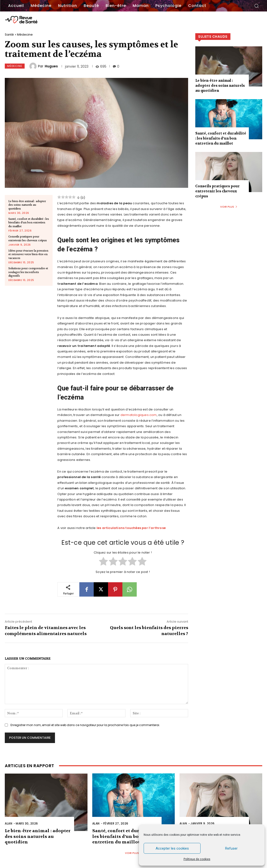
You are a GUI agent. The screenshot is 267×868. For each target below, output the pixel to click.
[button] (256, 6)
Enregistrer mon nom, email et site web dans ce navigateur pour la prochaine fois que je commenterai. (85, 725)
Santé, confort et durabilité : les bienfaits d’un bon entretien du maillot (29, 223)
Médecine (25, 35)
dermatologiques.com (139, 415)
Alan (8, 823)
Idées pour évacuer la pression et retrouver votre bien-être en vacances (28, 254)
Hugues (51, 66)
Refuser (231, 848)
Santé (9, 35)
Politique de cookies (197, 859)
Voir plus (229, 207)
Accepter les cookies (172, 848)
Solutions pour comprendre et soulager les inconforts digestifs (28, 272)
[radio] (103, 562)
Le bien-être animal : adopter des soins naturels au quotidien (27, 205)
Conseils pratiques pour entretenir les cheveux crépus (28, 238)
